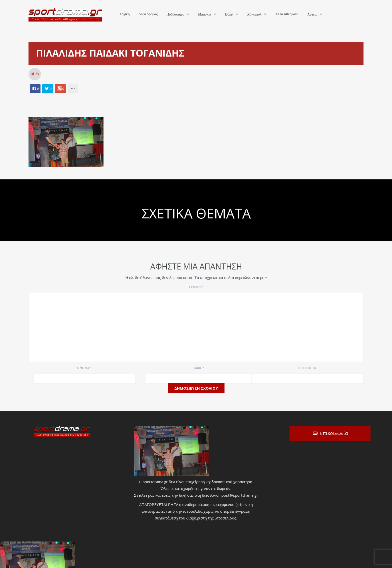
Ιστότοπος (308, 368)
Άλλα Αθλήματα (287, 14)
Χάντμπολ (254, 14)
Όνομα (84, 368)
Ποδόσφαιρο (175, 14)
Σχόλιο (196, 287)
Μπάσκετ (205, 14)
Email (198, 368)
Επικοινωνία (334, 433)
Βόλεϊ (229, 14)
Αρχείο (312, 14)
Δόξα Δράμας (148, 14)
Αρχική (124, 14)
